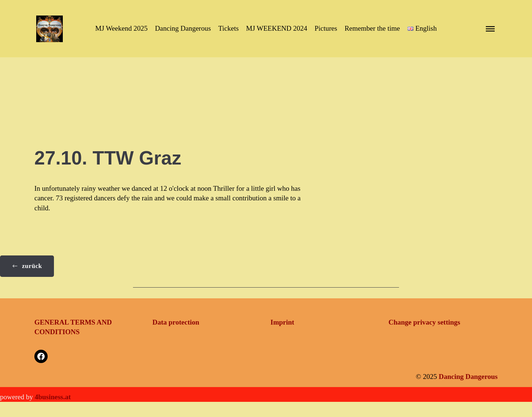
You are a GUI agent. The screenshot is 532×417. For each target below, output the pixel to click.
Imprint (282, 322)
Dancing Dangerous (183, 28)
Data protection (176, 322)
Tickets (229, 28)
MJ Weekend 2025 (122, 28)
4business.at (53, 397)
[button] (422, 29)
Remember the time (372, 28)
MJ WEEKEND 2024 (277, 28)
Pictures (326, 28)
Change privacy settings (424, 322)
